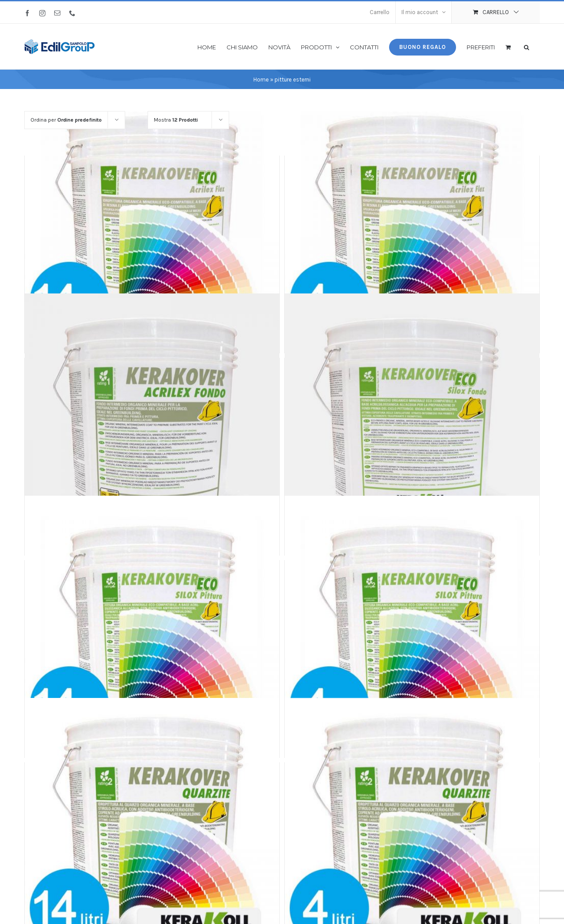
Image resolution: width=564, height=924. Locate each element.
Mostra (176, 120)
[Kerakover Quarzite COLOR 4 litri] (412, 825)
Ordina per (66, 120)
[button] (527, 46)
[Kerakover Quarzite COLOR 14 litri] (152, 825)
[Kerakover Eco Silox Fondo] (412, 421)
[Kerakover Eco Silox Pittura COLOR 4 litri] (412, 623)
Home (261, 80)
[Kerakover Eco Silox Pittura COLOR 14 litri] (152, 623)
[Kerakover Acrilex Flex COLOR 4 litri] (412, 218)
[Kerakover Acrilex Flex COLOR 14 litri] (152, 218)
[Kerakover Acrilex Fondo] (152, 421)
